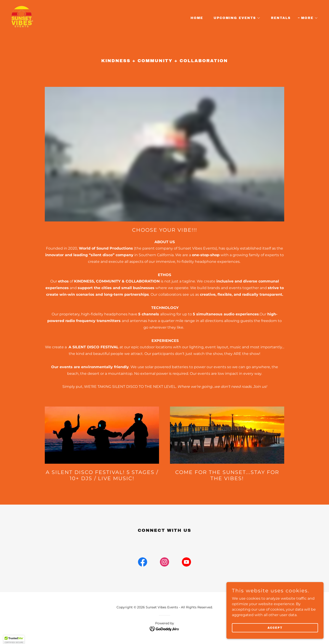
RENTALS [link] (281, 18)
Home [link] (197, 18)
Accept (278, 628)
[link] (27, 17)
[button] (235, 18)
